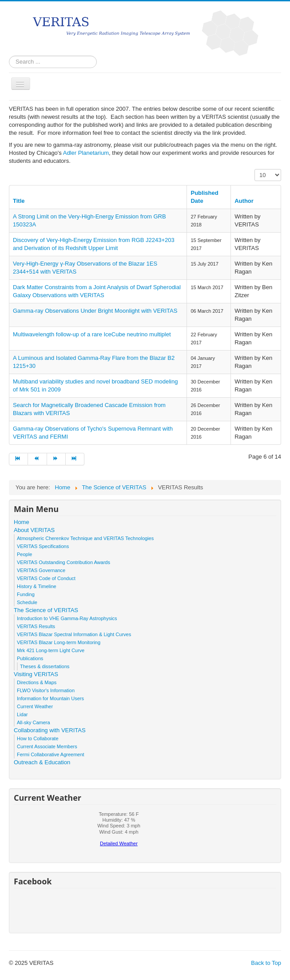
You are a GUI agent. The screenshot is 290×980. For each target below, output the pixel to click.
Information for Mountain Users (50, 698)
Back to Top (266, 963)
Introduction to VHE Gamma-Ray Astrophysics (67, 618)
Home (22, 522)
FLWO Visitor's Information (46, 690)
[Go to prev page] (37, 459)
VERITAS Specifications (43, 546)
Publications (30, 658)
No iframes (119, 831)
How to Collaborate (38, 738)
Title (19, 201)
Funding (26, 594)
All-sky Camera (34, 722)
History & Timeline (37, 586)
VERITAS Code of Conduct (46, 578)
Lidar (22, 714)
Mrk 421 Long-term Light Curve (51, 650)
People (24, 554)
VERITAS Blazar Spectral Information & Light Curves (74, 634)
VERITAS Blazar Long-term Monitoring (59, 642)
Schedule (27, 602)
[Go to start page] (18, 459)
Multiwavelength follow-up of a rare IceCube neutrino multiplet (92, 334)
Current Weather (35, 706)
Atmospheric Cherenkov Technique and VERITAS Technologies (85, 538)
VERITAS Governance (41, 570)
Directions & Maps (37, 682)
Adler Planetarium (86, 153)
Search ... (9, 56)
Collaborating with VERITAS (50, 730)
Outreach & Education (42, 762)
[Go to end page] (75, 459)
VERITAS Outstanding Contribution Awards (64, 562)
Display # (255, 169)
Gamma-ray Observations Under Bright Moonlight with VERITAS (95, 311)
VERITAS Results (36, 626)
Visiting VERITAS (36, 674)
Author (244, 201)
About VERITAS (34, 530)
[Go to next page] (56, 459)
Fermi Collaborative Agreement (51, 754)
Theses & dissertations (45, 666)
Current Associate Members (47, 746)
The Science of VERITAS (46, 610)
